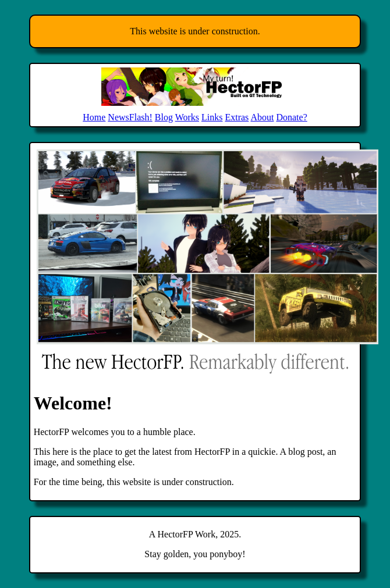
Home (94, 117)
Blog (164, 117)
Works (187, 117)
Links (212, 117)
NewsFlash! (130, 117)
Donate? (291, 117)
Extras (237, 117)
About (262, 117)
